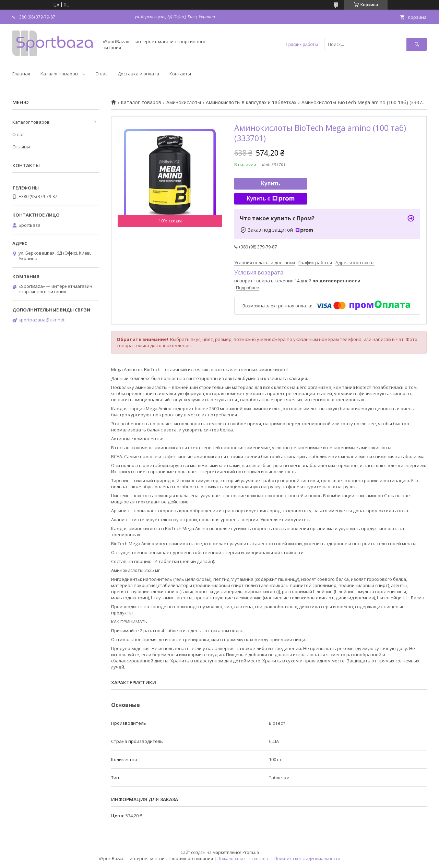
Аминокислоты (184, 102)
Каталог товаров (59, 74)
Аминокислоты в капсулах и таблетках (251, 102)
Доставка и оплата (138, 74)
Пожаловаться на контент (244, 859)
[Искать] (417, 44)
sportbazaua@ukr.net (41, 320)
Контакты (180, 74)
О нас (101, 74)
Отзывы (21, 147)
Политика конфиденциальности (307, 859)
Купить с (270, 199)
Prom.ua (251, 852)
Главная (21, 74)
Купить (271, 184)
